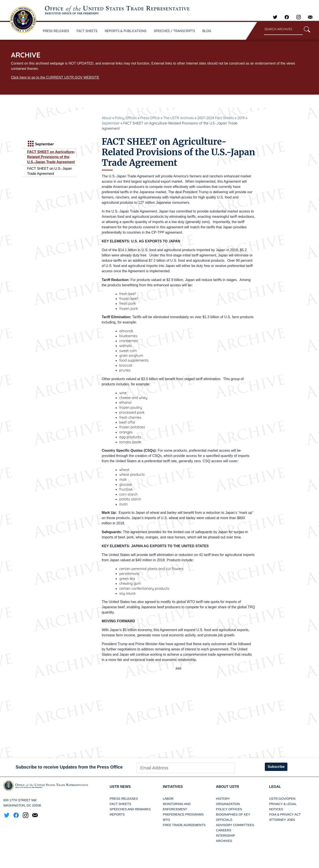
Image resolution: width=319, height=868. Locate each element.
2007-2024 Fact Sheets (216, 118)
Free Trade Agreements (184, 825)
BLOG (207, 31)
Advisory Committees (235, 825)
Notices (276, 809)
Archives (224, 841)
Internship (225, 836)
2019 (241, 118)
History (223, 799)
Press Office (150, 118)
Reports (117, 814)
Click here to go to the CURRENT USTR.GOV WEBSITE (55, 77)
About (107, 118)
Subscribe (276, 767)
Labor (168, 799)
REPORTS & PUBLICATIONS (126, 31)
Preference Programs (183, 814)
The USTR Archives (178, 118)
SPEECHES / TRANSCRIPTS (174, 31)
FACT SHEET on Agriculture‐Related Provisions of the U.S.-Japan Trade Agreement (51, 157)
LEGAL (275, 787)
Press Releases (124, 799)
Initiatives (173, 787)
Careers (224, 830)
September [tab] (40, 144)
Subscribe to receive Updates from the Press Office (69, 767)
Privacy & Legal (283, 804)
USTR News (120, 787)
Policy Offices (126, 118)
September (111, 123)
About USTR (227, 787)
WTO (166, 820)
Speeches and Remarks (130, 809)
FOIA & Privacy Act (285, 814)
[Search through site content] (283, 30)
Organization (228, 804)
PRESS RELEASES (56, 31)
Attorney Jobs (282, 820)
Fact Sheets (120, 804)
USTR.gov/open (282, 799)
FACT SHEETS (87, 31)
